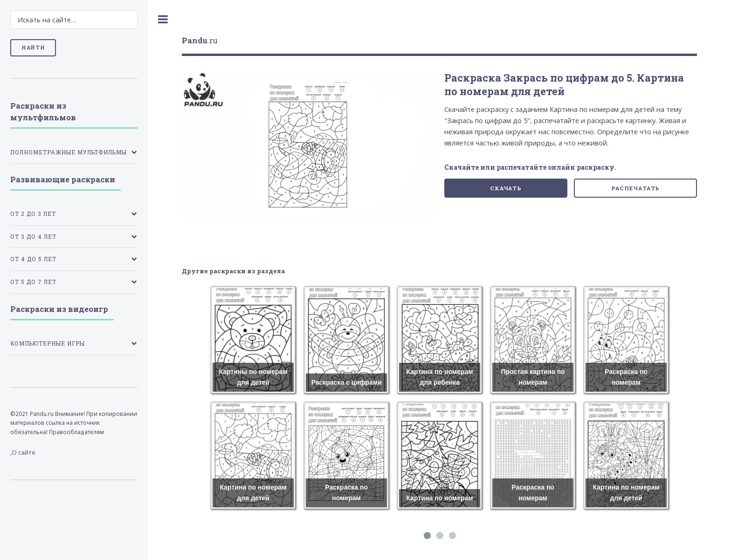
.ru (200, 40)
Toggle (163, 19)
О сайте (24, 452)
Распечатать (636, 188)
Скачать (506, 188)
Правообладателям (76, 432)
